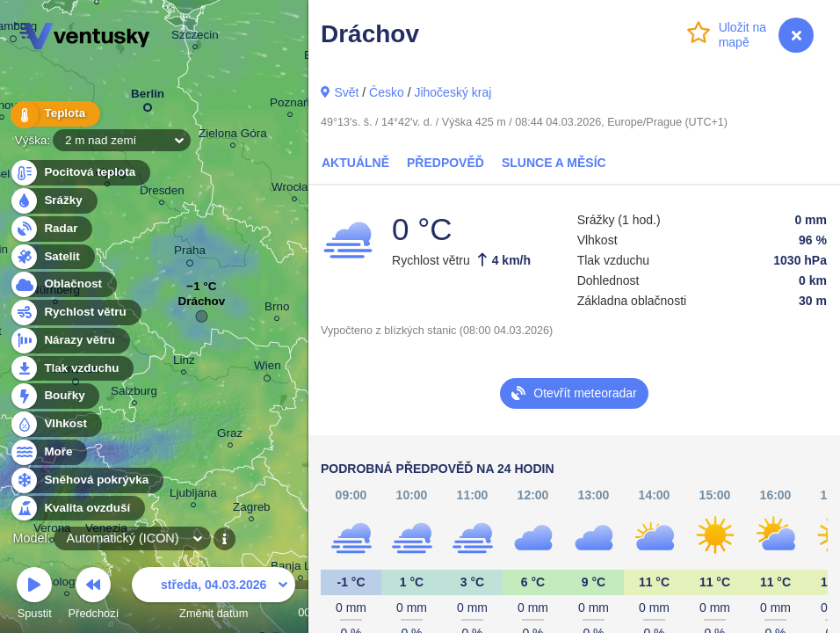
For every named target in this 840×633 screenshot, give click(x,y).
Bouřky (54, 396)
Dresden (162, 193)
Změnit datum (214, 596)
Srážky (53, 201)
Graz (230, 436)
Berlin (148, 97)
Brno (277, 309)
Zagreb (252, 509)
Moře (48, 452)
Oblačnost (63, 284)
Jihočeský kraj (453, 92)
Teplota (54, 114)
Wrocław (294, 189)
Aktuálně (355, 163)
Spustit (34, 596)
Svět (346, 92)
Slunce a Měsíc (554, 163)
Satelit (52, 257)
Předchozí (94, 596)
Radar (51, 229)
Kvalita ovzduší (77, 509)
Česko (387, 92)
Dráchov (201, 306)
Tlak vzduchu (72, 369)
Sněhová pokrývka (86, 480)
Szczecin (195, 37)
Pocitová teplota (80, 173)
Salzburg (134, 393)
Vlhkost (55, 424)
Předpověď (445, 163)
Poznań (290, 105)
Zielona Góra (233, 136)
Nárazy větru (69, 341)
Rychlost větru (75, 313)
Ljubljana (193, 495)
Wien (268, 368)
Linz (184, 363)
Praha (190, 253)
